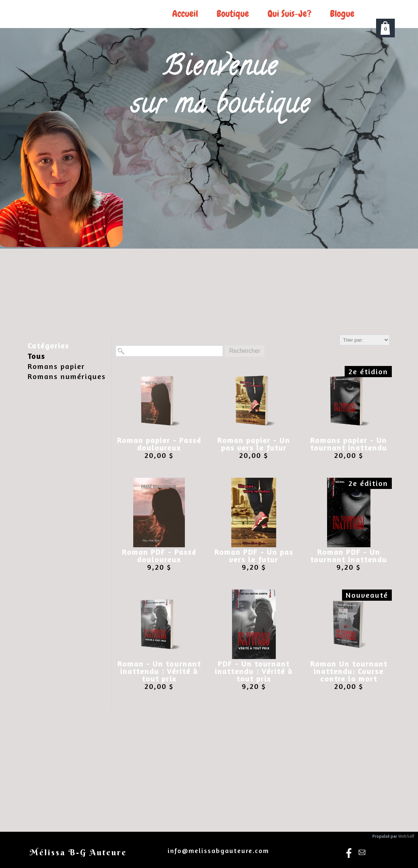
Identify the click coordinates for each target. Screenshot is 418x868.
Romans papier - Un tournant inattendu (349, 444)
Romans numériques (67, 376)
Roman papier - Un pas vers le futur (254, 444)
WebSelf (406, 836)
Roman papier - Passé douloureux (159, 444)
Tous (36, 356)
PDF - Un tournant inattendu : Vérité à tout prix (254, 671)
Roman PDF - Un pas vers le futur (254, 556)
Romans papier (56, 366)
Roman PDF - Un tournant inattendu (349, 556)
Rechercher (245, 351)
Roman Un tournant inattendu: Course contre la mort (349, 671)
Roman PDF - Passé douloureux (159, 556)
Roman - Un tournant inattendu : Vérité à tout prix (159, 671)
